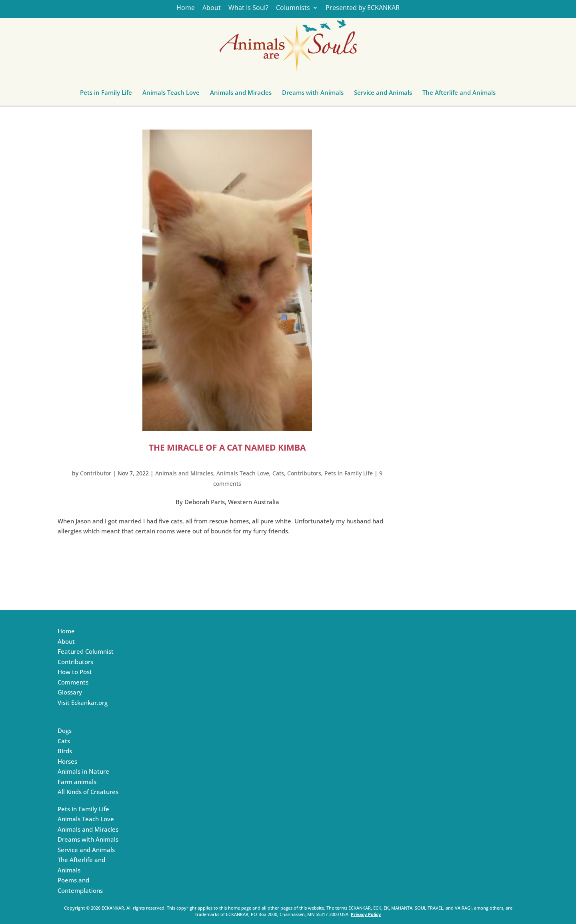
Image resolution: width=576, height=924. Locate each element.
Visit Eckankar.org (83, 702)
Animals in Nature (83, 771)
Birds (65, 751)
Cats (278, 473)
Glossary (70, 692)
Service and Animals (383, 94)
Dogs (65, 730)
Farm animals (77, 782)
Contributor (96, 473)
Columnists (293, 8)
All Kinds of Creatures (88, 792)
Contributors (304, 473)
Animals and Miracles (241, 94)
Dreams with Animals (313, 94)
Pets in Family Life (106, 94)
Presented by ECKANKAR (363, 8)
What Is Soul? (248, 8)
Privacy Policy (366, 914)
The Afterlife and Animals (459, 94)
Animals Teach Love (171, 94)
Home (186, 8)
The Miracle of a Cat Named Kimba (227, 447)
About (212, 8)
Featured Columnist (86, 651)
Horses (67, 761)
